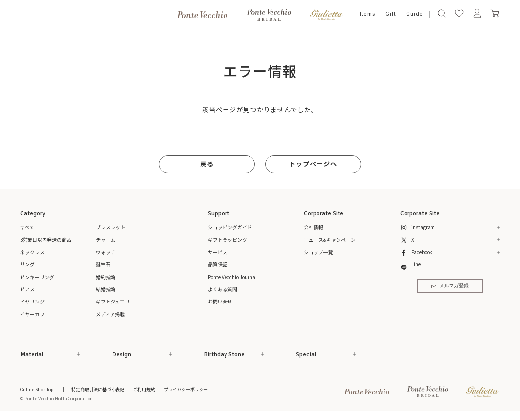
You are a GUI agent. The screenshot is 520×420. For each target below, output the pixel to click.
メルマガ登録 (450, 286)
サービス (218, 252)
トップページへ (313, 164)
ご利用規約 (144, 389)
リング (27, 264)
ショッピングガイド (230, 227)
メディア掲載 (110, 314)
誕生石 (103, 264)
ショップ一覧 (318, 252)
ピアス (27, 289)
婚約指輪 (106, 277)
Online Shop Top (37, 389)
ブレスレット (111, 227)
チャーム (106, 240)
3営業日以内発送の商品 (46, 240)
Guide (415, 14)
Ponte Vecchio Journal (232, 277)
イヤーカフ (32, 314)
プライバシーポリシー (186, 389)
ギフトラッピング (227, 240)
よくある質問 (223, 289)
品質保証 (218, 264)
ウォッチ (106, 252)
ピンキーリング (37, 277)
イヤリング (32, 302)
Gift (391, 14)
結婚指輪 (106, 289)
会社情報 (314, 227)
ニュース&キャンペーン (330, 240)
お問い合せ (220, 302)
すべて (27, 227)
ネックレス (32, 252)
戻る (207, 164)
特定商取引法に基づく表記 (98, 389)
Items (368, 14)
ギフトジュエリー (115, 302)
